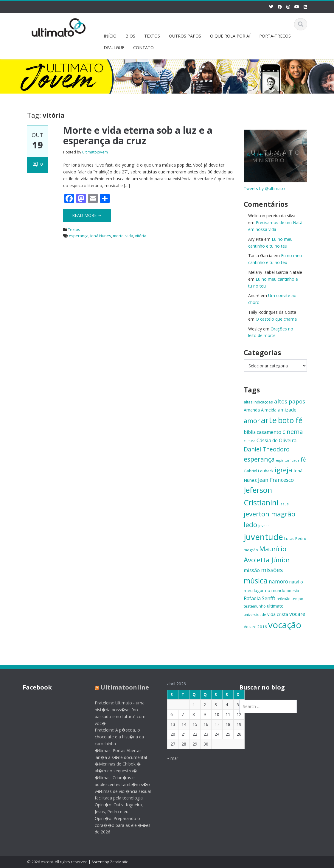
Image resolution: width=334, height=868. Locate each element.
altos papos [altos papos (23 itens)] (290, 401)
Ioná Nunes (101, 236)
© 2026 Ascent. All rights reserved (57, 862)
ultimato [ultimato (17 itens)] (275, 606)
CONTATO (143, 48)
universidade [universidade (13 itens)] (255, 614)
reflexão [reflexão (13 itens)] (283, 599)
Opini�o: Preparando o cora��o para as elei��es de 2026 (118, 825)
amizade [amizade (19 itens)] (287, 410)
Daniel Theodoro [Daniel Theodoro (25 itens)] (267, 449)
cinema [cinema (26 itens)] (293, 432)
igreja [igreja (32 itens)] (283, 470)
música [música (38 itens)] (256, 581)
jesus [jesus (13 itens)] (284, 504)
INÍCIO (110, 36)
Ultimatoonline (120, 687)
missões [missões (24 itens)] (272, 570)
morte (118, 236)
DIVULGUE (114, 48)
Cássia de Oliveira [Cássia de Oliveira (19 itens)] (276, 440)
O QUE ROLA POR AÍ (230, 36)
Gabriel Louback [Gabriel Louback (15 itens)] (259, 471)
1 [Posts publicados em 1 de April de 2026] (189, 705)
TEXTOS (152, 36)
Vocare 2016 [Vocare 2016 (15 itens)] (255, 627)
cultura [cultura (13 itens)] (250, 441)
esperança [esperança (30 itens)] (259, 459)
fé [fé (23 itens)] (303, 459)
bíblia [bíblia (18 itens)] (250, 432)
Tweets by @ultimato (264, 188)
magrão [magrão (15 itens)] (251, 550)
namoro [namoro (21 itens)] (278, 581)
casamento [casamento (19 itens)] (269, 432)
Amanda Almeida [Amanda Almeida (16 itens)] (260, 410)
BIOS (130, 36)
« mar (168, 758)
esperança (79, 236)
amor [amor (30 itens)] (252, 421)
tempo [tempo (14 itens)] (298, 599)
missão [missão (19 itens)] (252, 570)
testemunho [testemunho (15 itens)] (255, 606)
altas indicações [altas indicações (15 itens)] (258, 402)
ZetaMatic (119, 862)
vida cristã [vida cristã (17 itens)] (278, 614)
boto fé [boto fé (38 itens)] (290, 420)
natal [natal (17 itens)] (294, 582)
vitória (141, 236)
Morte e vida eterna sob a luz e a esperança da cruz (138, 135)
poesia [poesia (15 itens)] (293, 591)
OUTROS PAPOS (185, 36)
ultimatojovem (95, 152)
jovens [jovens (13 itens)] (264, 526)
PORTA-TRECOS (275, 36)
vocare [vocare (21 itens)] (297, 614)
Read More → (87, 215)
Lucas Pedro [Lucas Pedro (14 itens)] (295, 538)
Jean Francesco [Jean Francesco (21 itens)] (276, 480)
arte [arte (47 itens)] (269, 420)
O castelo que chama (276, 319)
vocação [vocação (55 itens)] (285, 625)
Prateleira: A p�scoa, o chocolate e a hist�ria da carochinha (115, 737)
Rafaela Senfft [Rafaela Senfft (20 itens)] (260, 598)
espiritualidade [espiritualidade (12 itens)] (288, 460)
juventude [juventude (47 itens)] (263, 537)
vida (129, 236)
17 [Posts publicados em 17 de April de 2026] (212, 724)
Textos (74, 229)
